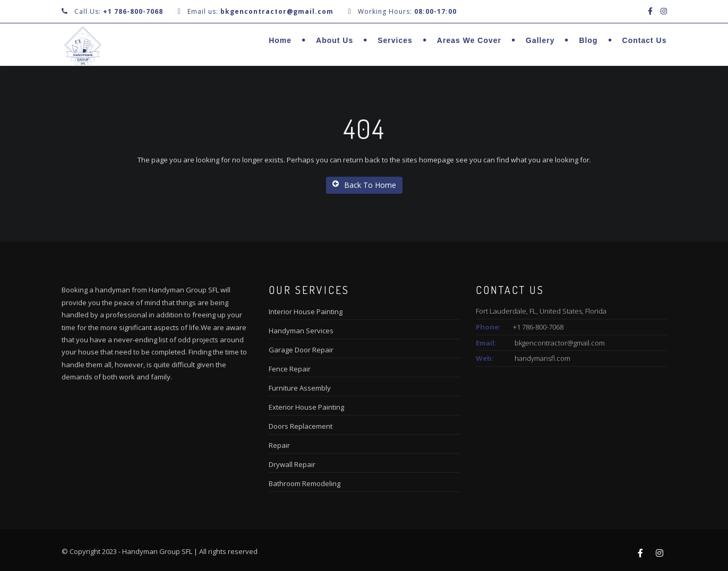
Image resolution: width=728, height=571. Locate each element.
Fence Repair (290, 369)
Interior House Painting (306, 312)
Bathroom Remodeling (305, 483)
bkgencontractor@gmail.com (560, 343)
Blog (588, 40)
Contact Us (645, 40)
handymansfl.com (542, 358)
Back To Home (364, 185)
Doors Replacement (301, 426)
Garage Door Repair (301, 350)
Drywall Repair (292, 464)
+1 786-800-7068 (133, 11)
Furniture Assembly (300, 388)
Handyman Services (301, 331)
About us (335, 40)
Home (280, 40)
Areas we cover (469, 40)
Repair (279, 445)
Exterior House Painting (306, 407)
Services (395, 40)
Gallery (540, 40)
